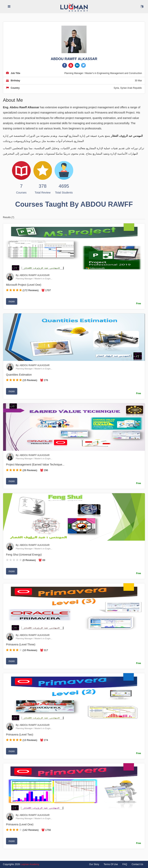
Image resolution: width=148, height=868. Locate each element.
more (12, 301)
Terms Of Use (111, 864)
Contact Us (137, 864)
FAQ (125, 864)
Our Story (94, 864)
